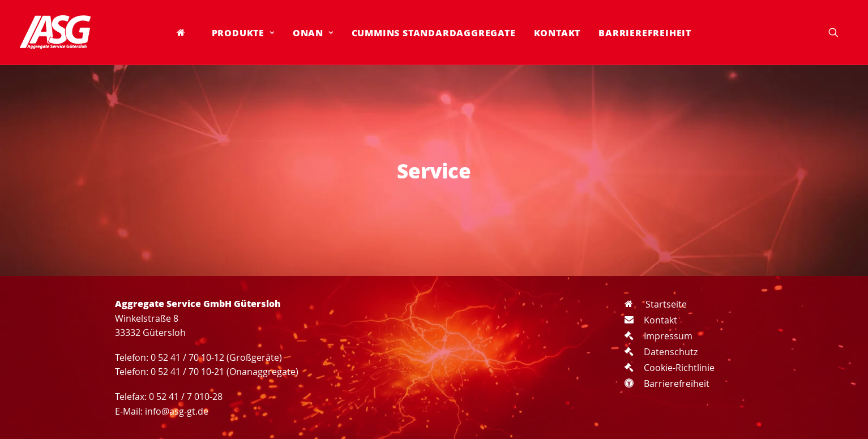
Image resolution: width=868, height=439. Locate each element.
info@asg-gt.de (177, 411)
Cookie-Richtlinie (670, 368)
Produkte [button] (243, 33)
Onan (313, 33)
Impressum (659, 336)
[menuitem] (185, 32)
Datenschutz (661, 352)
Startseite (656, 304)
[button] (839, 32)
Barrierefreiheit (645, 33)
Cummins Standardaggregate (434, 33)
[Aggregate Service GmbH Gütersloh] (55, 32)
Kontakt (557, 33)
